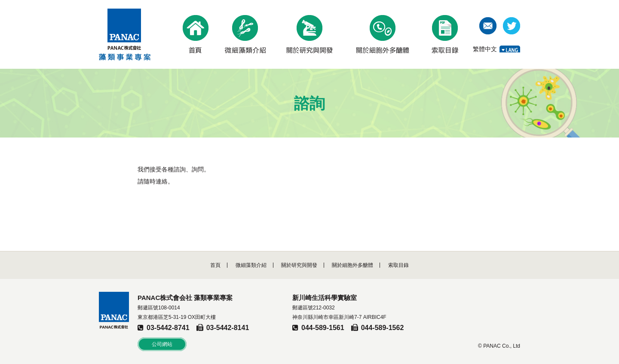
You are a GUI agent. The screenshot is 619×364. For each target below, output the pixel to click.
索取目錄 (398, 265)
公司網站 (162, 344)
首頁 (215, 265)
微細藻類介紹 (251, 265)
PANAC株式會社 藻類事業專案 (125, 35)
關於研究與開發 (299, 265)
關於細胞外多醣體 (352, 265)
